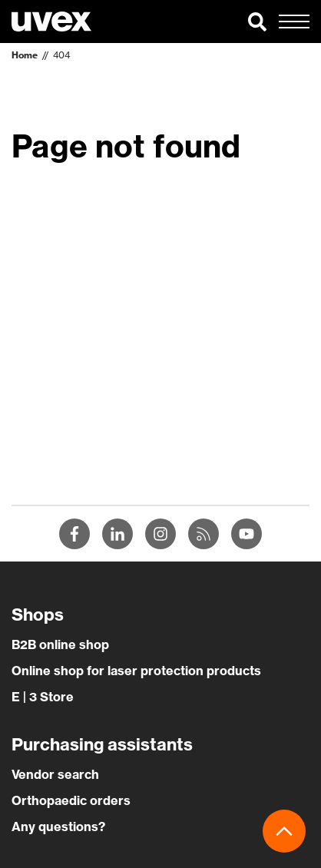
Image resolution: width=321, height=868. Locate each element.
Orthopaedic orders (71, 800)
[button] (257, 22)
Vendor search (55, 774)
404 (61, 55)
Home (25, 55)
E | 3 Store (43, 697)
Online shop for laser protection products (136, 671)
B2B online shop (60, 644)
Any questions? (58, 827)
